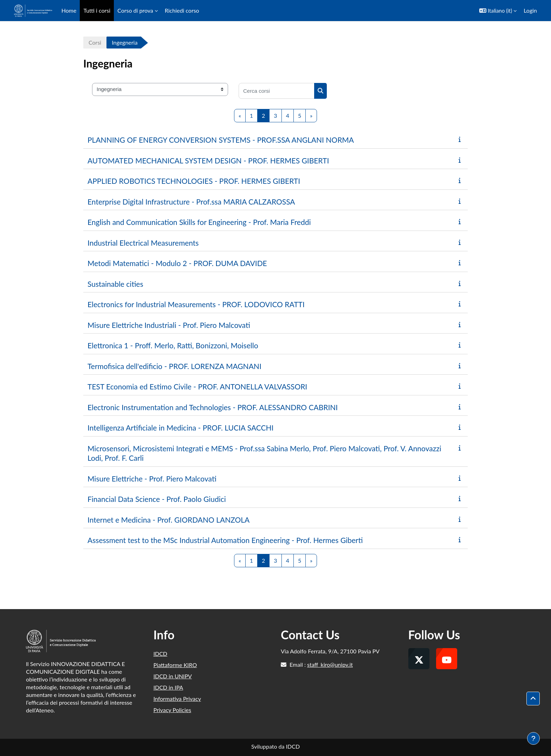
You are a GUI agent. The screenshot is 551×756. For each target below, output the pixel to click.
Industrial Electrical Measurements (143, 243)
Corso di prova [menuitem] (135, 10)
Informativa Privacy (177, 699)
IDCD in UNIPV (173, 676)
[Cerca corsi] (277, 91)
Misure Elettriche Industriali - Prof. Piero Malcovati (169, 325)
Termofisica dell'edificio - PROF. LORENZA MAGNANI (174, 366)
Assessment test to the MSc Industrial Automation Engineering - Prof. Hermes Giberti (225, 540)
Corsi (95, 42)
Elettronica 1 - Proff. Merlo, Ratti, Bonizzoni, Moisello (173, 345)
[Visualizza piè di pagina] (533, 738)
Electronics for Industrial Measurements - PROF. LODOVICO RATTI (196, 304)
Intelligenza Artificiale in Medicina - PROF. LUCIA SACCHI (180, 428)
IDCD (161, 654)
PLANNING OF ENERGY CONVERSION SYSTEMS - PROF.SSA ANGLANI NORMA (221, 140)
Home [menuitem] (69, 10)
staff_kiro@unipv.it (330, 664)
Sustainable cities (115, 284)
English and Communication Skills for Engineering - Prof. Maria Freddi (199, 222)
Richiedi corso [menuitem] (182, 10)
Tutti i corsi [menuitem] (97, 10)
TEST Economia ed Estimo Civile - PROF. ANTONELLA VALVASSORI (197, 386)
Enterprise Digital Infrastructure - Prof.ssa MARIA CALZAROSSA (191, 202)
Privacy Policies (172, 710)
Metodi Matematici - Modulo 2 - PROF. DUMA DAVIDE (177, 263)
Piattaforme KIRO (175, 665)
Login (530, 10)
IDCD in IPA (168, 687)
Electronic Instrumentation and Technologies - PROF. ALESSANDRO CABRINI (213, 407)
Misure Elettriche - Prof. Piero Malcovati (152, 479)
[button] (498, 11)
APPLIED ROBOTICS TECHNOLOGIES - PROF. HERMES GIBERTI (194, 181)
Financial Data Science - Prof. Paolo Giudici (157, 499)
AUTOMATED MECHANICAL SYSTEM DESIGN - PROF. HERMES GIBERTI (208, 160)
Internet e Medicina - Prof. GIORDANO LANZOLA (168, 520)
